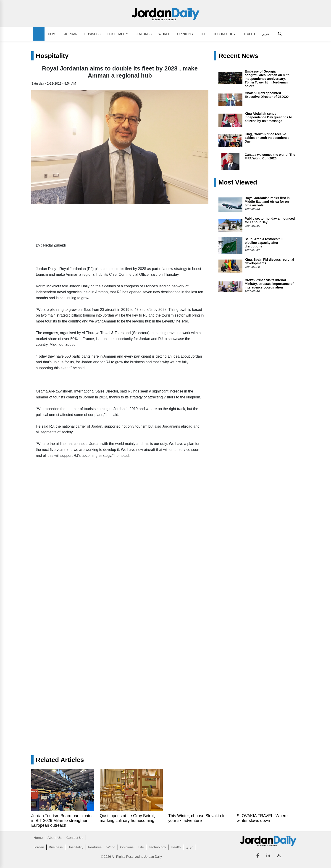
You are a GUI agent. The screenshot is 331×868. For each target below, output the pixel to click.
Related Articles (60, 760)
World (164, 34)
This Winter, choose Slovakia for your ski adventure (198, 818)
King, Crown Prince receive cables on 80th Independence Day (267, 138)
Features (143, 34)
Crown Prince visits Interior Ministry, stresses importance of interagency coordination (269, 284)
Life (203, 34)
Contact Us (75, 838)
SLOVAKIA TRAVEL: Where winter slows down (262, 818)
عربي (265, 34)
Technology (224, 34)
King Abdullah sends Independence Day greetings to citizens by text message (268, 117)
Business (93, 34)
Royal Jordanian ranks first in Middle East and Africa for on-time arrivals (267, 202)
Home (53, 34)
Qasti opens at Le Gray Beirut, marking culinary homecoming (127, 818)
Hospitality (118, 34)
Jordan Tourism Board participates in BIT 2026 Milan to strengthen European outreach (62, 821)
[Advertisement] (120, 707)
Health (249, 34)
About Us (55, 838)
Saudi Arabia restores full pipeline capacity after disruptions (264, 243)
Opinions (185, 34)
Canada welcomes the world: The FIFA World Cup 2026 (270, 156)
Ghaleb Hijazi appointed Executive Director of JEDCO (267, 95)
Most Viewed (238, 182)
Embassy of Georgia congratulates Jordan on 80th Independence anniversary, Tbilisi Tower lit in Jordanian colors (267, 79)
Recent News (238, 56)
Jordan (71, 34)
